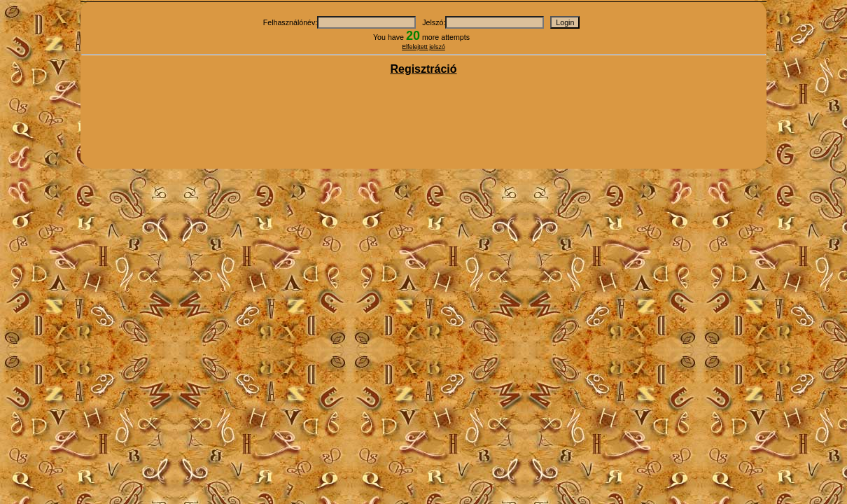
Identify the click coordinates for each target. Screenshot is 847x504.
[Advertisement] (423, 123)
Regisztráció (423, 69)
